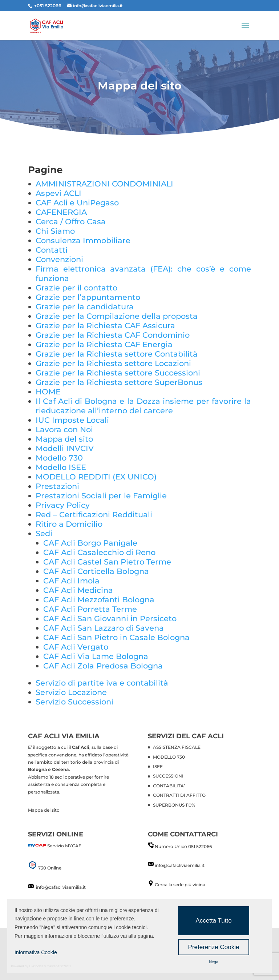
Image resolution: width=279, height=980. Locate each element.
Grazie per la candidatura (85, 307)
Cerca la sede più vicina (180, 885)
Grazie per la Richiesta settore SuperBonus (119, 382)
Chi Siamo (55, 231)
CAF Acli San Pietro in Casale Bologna (116, 637)
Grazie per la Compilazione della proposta (117, 316)
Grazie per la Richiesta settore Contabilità (117, 354)
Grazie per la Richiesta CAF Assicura (105, 326)
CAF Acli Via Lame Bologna (96, 656)
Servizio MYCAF (64, 846)
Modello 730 (59, 458)
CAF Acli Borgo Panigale (90, 543)
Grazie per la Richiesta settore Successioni (118, 373)
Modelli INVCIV (65, 448)
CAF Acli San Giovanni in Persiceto (110, 618)
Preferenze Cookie (214, 947)
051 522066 (200, 846)
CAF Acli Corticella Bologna (96, 571)
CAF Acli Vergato (76, 647)
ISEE (158, 766)
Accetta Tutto (213, 921)
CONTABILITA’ (169, 786)
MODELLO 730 (169, 757)
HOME (48, 392)
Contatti (52, 250)
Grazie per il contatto (76, 288)
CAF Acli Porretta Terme (90, 609)
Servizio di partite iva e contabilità (102, 683)
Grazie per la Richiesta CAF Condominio (113, 335)
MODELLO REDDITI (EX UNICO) (96, 477)
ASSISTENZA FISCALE (177, 747)
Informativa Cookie (36, 952)
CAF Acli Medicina (78, 590)
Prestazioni (57, 486)
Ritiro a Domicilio (69, 524)
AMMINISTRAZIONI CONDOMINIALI (104, 184)
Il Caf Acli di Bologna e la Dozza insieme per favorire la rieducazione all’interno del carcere (143, 406)
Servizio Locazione (71, 692)
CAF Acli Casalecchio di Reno (99, 552)
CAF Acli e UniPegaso (77, 203)
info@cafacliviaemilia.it (61, 887)
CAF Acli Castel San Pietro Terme (107, 562)
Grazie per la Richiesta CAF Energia (104, 344)
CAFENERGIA (61, 212)
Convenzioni (59, 259)
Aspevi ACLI (58, 193)
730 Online (49, 868)
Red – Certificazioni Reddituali (94, 515)
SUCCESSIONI (168, 776)
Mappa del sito (64, 439)
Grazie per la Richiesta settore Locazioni (113, 363)
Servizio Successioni (74, 702)
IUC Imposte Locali (72, 420)
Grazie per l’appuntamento (88, 297)
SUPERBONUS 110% (174, 805)
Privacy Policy (63, 505)
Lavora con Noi (64, 429)
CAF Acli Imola (71, 581)
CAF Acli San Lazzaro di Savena (104, 628)
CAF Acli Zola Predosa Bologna (103, 666)
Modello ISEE (61, 467)
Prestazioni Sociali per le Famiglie (101, 496)
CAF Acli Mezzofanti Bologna (99, 600)
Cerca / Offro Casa (71, 222)
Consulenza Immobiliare (83, 240)
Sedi (44, 533)
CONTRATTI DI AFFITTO (179, 795)
